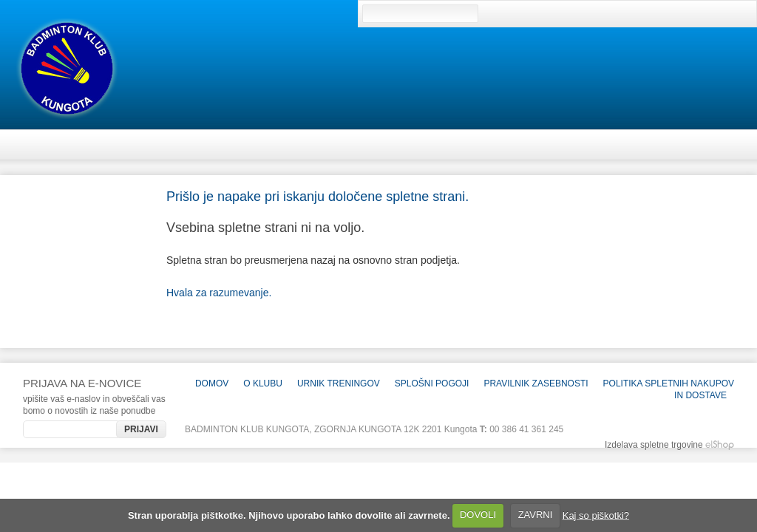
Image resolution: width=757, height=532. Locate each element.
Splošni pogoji (432, 383)
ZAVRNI (536, 515)
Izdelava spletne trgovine (654, 445)
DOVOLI (478, 515)
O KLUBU (263, 383)
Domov (212, 383)
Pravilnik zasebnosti (536, 383)
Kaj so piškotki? (596, 515)
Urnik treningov (339, 383)
